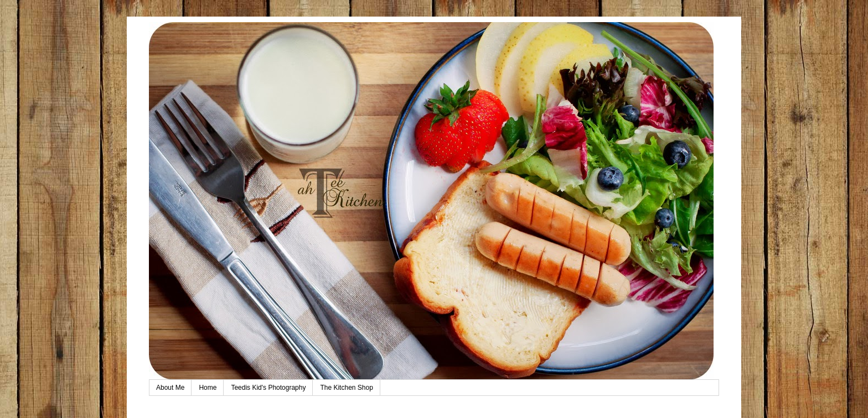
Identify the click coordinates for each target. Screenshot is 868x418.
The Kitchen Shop (346, 388)
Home (208, 388)
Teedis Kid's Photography (268, 388)
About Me (170, 388)
